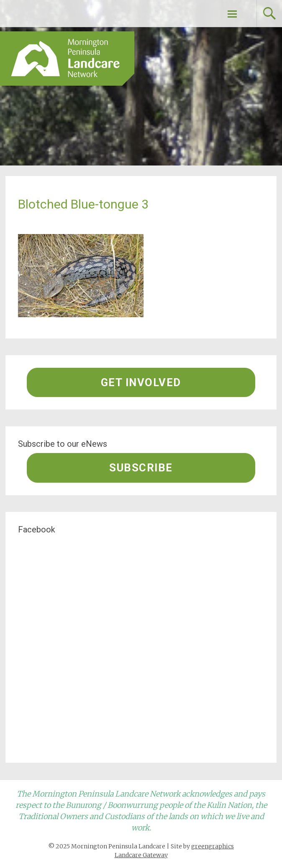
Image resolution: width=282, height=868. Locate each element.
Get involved (141, 382)
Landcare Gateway (141, 855)
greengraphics (213, 846)
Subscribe (141, 468)
